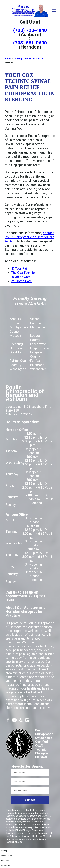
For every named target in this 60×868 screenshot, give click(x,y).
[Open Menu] (54, 10)
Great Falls (17, 352)
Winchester (38, 369)
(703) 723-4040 (30, 30)
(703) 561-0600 (30, 43)
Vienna (35, 319)
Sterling (15, 323)
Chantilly (16, 365)
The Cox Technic (23, 273)
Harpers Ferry (40, 348)
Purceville (37, 323)
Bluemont (37, 365)
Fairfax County (20, 361)
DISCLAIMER (19, 830)
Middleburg (38, 327)
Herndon (16, 348)
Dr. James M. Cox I (42, 836)
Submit (30, 800)
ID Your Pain (20, 268)
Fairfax (35, 361)
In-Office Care (21, 277)
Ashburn (15, 319)
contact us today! (38, 708)
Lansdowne (38, 344)
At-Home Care (21, 281)
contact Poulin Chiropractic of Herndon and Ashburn (30, 237)
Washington (18, 369)
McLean (15, 336)
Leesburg (16, 344)
